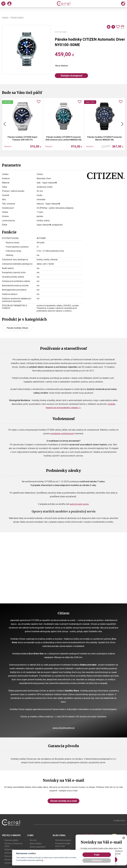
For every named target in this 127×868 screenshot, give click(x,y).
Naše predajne (36, 844)
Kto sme (33, 840)
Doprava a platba (11, 840)
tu (42, 860)
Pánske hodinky (17, 17)
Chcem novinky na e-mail (63, 801)
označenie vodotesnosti (62, 433)
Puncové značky (11, 856)
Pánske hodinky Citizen (18, 328)
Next (122, 124)
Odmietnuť (97, 860)
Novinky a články (11, 860)
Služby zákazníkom (38, 847)
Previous (5, 124)
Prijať (97, 855)
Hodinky (5, 17)
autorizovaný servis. (80, 504)
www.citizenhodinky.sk (64, 728)
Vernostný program (63, 840)
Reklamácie (9, 850)
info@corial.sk (119, 821)
